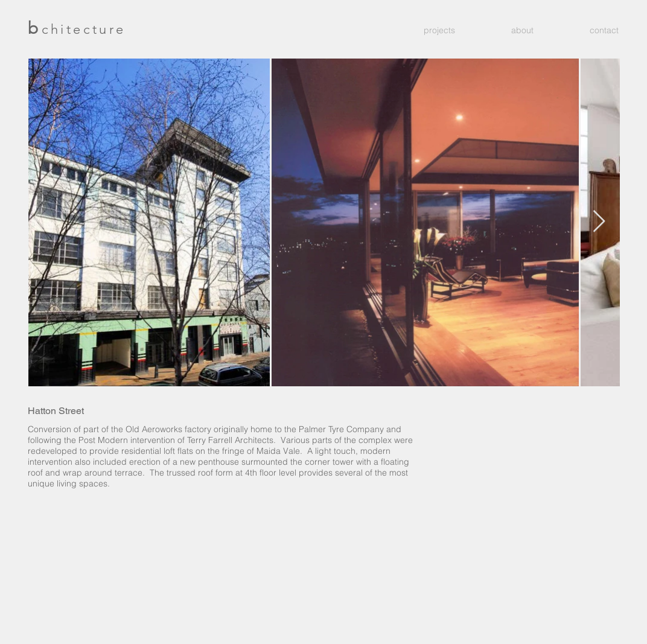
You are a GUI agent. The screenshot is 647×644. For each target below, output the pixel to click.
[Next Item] (599, 222)
